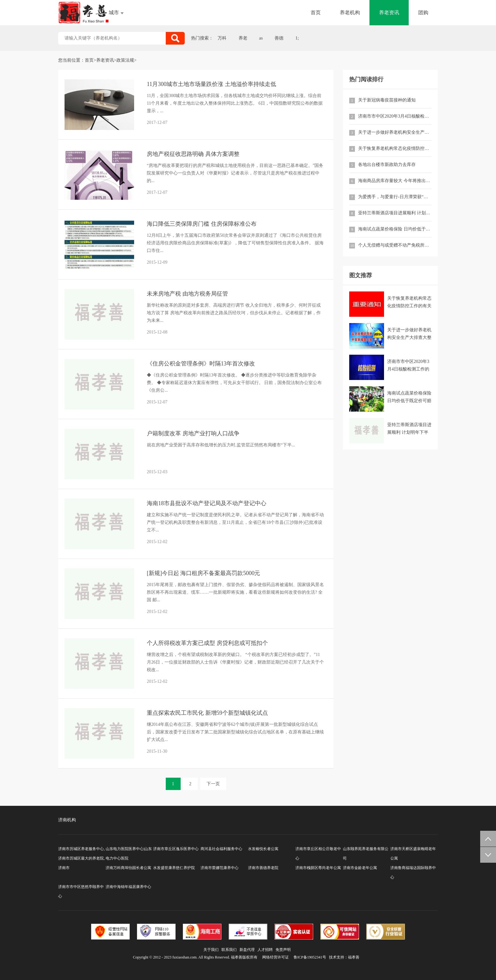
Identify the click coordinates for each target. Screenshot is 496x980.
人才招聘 (265, 950)
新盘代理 (247, 950)
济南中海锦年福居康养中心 (128, 887)
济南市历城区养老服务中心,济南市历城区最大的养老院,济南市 (81, 858)
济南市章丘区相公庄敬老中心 (318, 854)
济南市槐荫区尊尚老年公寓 (318, 868)
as (261, 38)
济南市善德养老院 (263, 868)
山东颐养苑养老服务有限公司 (366, 854)
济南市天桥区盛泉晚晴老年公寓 (413, 854)
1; (297, 38)
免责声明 (283, 950)
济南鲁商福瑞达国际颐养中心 (413, 873)
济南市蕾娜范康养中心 (220, 868)
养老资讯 (389, 12)
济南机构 (67, 820)
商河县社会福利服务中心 (221, 849)
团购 (423, 12)
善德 (279, 38)
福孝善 (354, 957)
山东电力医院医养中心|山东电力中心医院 (129, 854)
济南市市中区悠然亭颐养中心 (81, 891)
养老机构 (350, 12)
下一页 (213, 784)
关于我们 (211, 950)
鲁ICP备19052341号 (310, 957)
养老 (243, 38)
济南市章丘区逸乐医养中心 (176, 849)
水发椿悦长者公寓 (263, 849)
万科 (222, 38)
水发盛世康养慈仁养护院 (174, 868)
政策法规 (125, 60)
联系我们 (229, 950)
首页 (316, 12)
